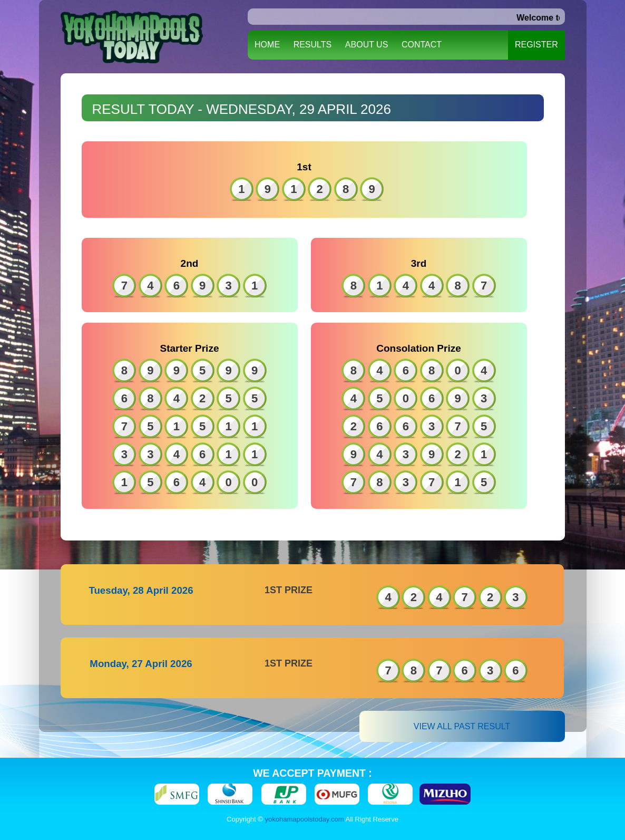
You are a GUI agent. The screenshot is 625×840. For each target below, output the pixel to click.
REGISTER (536, 45)
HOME (267, 45)
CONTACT (422, 45)
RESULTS (313, 45)
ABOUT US (367, 45)
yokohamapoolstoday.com (305, 819)
